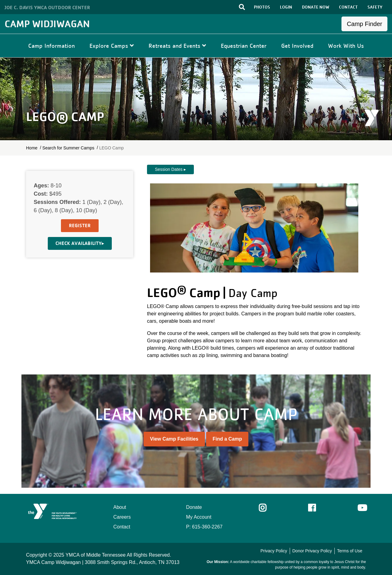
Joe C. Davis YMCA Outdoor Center (47, 7)
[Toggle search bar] (242, 7)
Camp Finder (364, 24)
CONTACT (348, 7)
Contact (122, 527)
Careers (122, 517)
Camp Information (51, 46)
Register (80, 225)
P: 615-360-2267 (204, 527)
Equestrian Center (244, 46)
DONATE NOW (316, 7)
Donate (194, 507)
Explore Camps (112, 46)
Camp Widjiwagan (47, 24)
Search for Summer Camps (68, 148)
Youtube (362, 508)
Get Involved (297, 46)
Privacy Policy (274, 551)
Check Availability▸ (80, 243)
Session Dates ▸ (170, 169)
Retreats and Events (177, 46)
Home (32, 148)
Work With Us (346, 46)
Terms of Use (350, 551)
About (120, 507)
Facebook (316, 508)
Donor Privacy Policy (312, 551)
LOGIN (286, 7)
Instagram (267, 508)
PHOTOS (262, 7)
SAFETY (375, 7)
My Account (199, 517)
